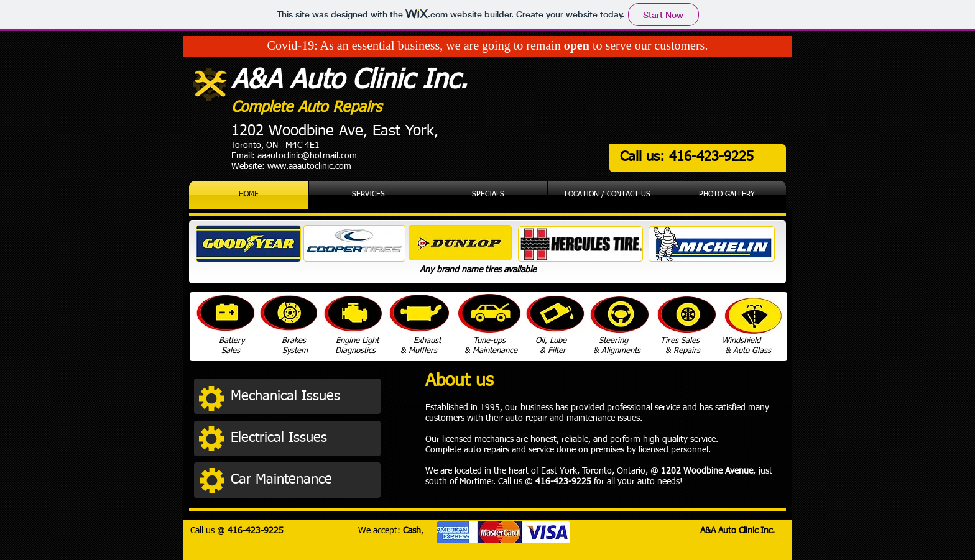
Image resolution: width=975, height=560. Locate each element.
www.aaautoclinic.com (309, 167)
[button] (302, 397)
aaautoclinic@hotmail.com (307, 156)
